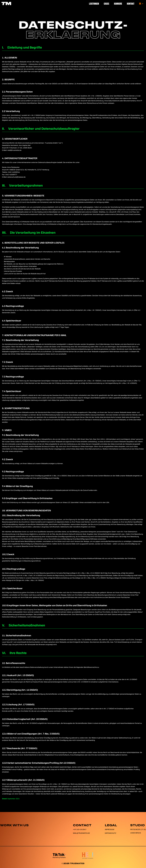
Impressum (109, 829)
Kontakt (131, 4)
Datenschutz (110, 833)
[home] (6, 3)
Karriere (118, 4)
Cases (107, 4)
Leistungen (94, 4)
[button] (141, 4)
